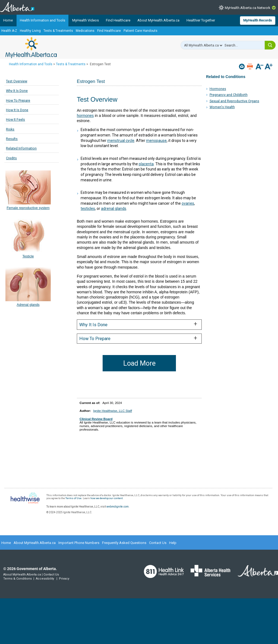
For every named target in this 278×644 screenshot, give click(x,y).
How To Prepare (18, 100)
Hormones (218, 89)
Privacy (64, 579)
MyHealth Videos (86, 20)
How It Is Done (17, 110)
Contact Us (158, 543)
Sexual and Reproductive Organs (234, 101)
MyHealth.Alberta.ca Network (248, 8)
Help (173, 543)
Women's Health (222, 107)
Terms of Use (73, 498)
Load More (139, 363)
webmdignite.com (118, 507)
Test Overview (17, 81)
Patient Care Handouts (140, 31)
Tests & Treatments (58, 31)
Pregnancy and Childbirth (229, 95)
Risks (10, 129)
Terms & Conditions (18, 579)
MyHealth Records (258, 20)
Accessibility (45, 579)
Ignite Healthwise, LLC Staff (113, 411)
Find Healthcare (118, 20)
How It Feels (15, 119)
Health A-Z (9, 31)
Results (12, 139)
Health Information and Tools (42, 20)
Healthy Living (30, 31)
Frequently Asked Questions (124, 543)
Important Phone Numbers (79, 543)
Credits (11, 158)
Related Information (21, 148)
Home (8, 20)
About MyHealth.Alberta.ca (158, 20)
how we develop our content (107, 498)
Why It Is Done (17, 91)
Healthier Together (201, 20)
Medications (85, 31)
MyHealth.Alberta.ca (31, 48)
